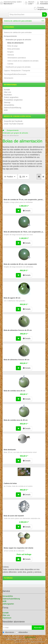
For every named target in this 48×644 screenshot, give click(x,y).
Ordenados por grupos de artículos (18, 40)
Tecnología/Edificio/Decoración (15, 74)
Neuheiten (8, 95)
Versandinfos (9, 105)
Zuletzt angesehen (11, 97)
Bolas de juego (13, 46)
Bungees (10, 52)
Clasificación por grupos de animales (18, 67)
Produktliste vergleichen (13, 100)
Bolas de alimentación (16, 43)
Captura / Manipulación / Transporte (17, 71)
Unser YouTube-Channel (14, 124)
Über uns (7, 92)
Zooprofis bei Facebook (13, 121)
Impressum (7, 618)
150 (24, 177)
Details (27, 211)
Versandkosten (30, 637)
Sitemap (7, 102)
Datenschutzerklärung (12, 108)
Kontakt (7, 90)
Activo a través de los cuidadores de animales (23, 61)
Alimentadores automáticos (17, 58)
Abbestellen (22, 632)
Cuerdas (10, 64)
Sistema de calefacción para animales (18, 21)
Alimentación (9, 78)
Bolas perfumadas (14, 49)
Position (10, 177)
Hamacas (11, 55)
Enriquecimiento (10, 36)
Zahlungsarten (8, 604)
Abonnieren (8, 632)
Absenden (38, 628)
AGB (6, 110)
